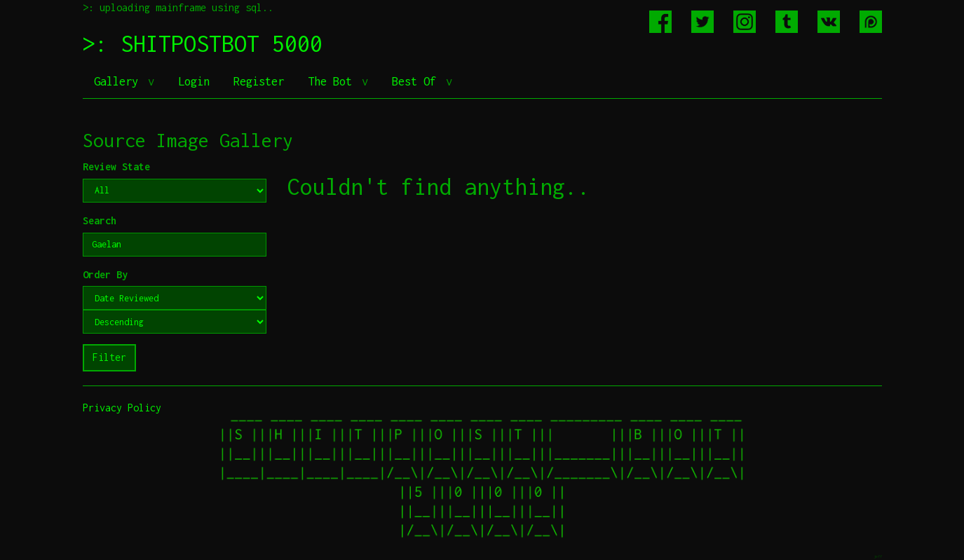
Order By (105, 274)
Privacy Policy (122, 408)
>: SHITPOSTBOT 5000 (203, 43)
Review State (116, 166)
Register (259, 81)
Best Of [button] (417, 81)
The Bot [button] (333, 81)
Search (100, 220)
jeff (878, 556)
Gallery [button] (119, 81)
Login (194, 81)
